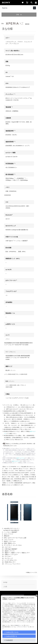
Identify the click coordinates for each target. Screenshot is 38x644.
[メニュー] (36, 3)
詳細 (19, 15)
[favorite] (23, 3)
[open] (32, 3)
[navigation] (34, 8)
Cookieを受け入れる (12, 632)
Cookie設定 (9, 640)
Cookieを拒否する (11, 636)
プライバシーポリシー (23, 627)
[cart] (27, 3)
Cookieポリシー (18, 625)
